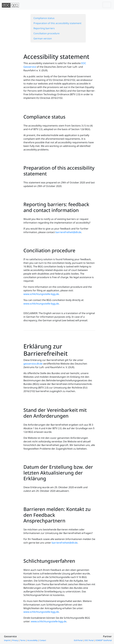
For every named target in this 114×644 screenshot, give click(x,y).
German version (43, 38)
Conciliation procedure (46, 33)
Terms (23, 640)
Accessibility (32, 640)
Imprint (7, 640)
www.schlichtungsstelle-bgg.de (41, 294)
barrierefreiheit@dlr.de (68, 232)
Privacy (15, 640)
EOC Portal (89, 640)
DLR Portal (78, 640)
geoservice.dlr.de (33, 364)
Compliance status (44, 18)
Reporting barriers (44, 28)
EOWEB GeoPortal (104, 640)
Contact (43, 640)
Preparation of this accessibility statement (57, 23)
